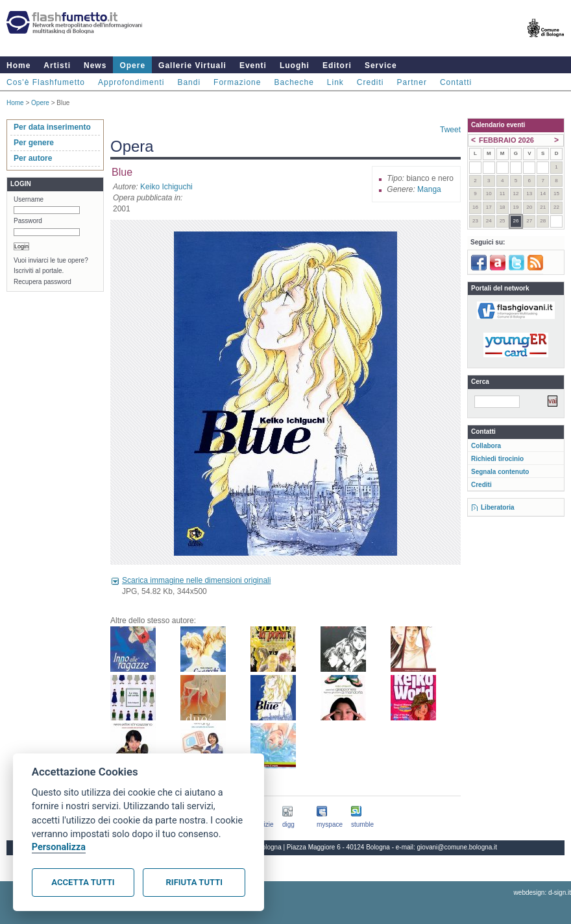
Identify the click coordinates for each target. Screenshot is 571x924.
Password (28, 221)
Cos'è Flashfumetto (46, 82)
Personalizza (59, 847)
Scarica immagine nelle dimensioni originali (196, 580)
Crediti (371, 82)
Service (381, 65)
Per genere (34, 143)
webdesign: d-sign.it (542, 893)
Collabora (486, 446)
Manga (429, 189)
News (95, 65)
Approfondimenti (131, 82)
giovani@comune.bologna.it (457, 847)
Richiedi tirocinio (497, 459)
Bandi (189, 82)
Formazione (237, 82)
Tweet (450, 130)
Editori (337, 65)
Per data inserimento (52, 127)
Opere (132, 65)
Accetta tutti (83, 882)
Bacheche (294, 82)
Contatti (456, 82)
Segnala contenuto (500, 472)
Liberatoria (498, 507)
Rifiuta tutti (194, 882)
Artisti (57, 65)
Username (29, 199)
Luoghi (295, 65)
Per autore (33, 158)
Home (18, 65)
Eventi (253, 65)
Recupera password (43, 282)
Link (335, 82)
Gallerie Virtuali (192, 65)
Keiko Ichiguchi (166, 187)
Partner (412, 82)
